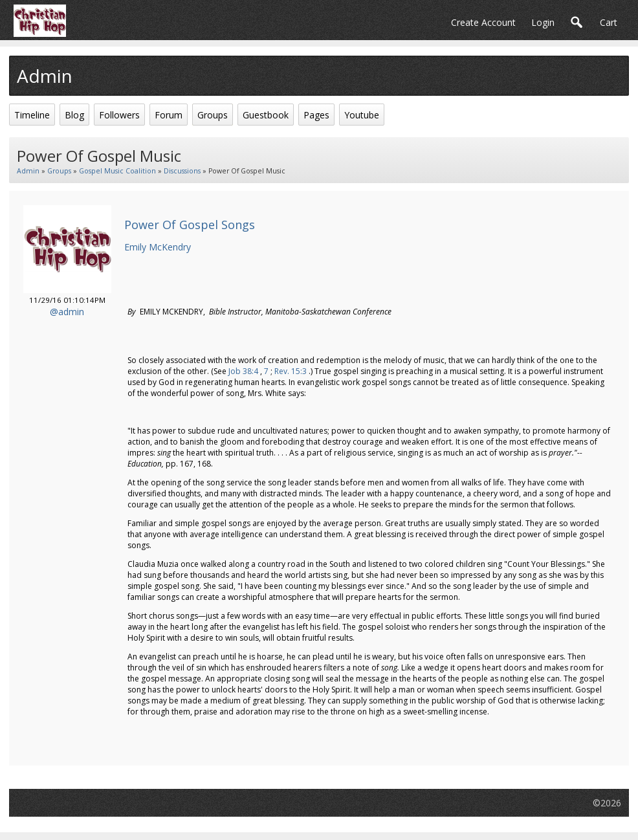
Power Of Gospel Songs (190, 225)
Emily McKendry (158, 247)
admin (28, 171)
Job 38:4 (243, 371)
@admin (67, 312)
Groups (59, 171)
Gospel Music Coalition (117, 171)
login (543, 22)
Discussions (182, 171)
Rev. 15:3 (291, 371)
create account (483, 22)
